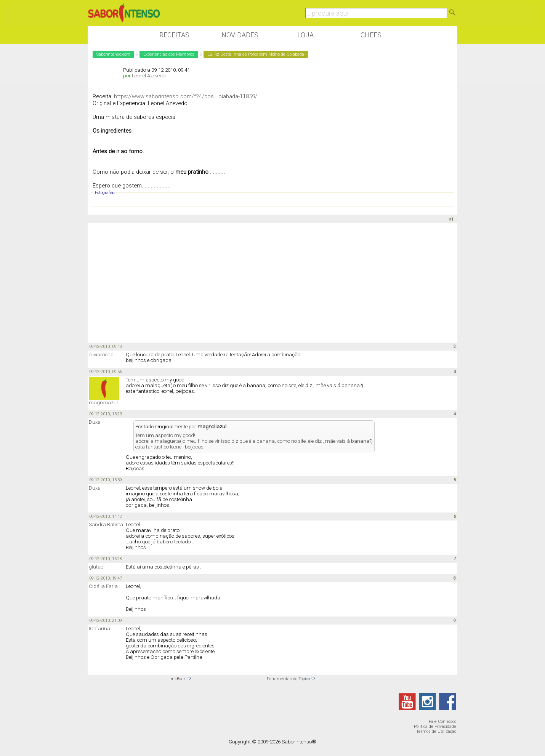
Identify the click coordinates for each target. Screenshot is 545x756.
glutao (96, 567)
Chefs (371, 35)
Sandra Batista (106, 525)
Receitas (174, 35)
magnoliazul (103, 403)
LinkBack (177, 679)
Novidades (240, 35)
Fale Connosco (442, 722)
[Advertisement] (272, 282)
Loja (305, 35)
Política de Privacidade (435, 726)
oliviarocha (101, 355)
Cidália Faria (103, 586)
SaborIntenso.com (113, 54)
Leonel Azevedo (149, 76)
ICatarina (99, 629)
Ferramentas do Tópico (288, 679)
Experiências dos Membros (169, 54)
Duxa (95, 422)
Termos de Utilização (436, 731)
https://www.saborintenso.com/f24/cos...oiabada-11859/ (186, 96)
